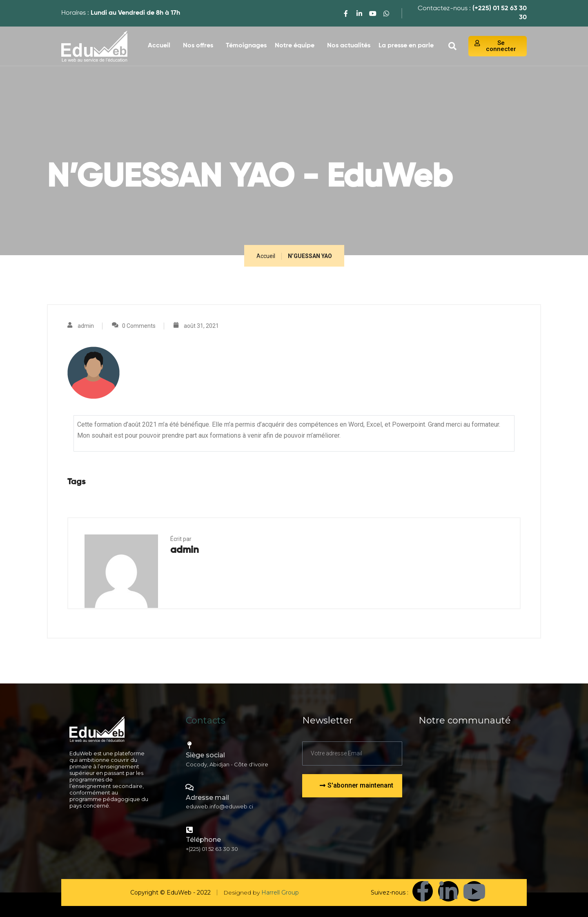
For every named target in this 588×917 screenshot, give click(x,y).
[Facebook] (346, 13)
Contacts (206, 720)
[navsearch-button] (452, 46)
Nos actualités (349, 46)
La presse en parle (406, 46)
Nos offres (198, 46)
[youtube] (373, 13)
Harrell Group (280, 893)
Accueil (159, 46)
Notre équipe (295, 46)
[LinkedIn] (359, 13)
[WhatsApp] (386, 13)
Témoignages (246, 46)
